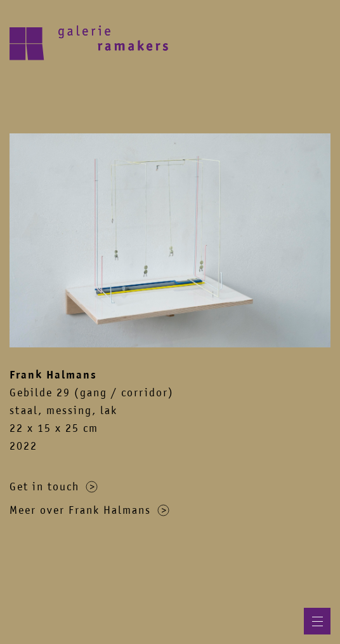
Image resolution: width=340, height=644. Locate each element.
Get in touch (54, 486)
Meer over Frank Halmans (89, 510)
